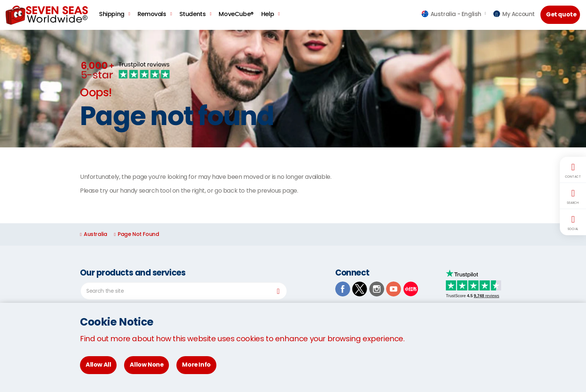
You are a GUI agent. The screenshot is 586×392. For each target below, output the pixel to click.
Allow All (98, 365)
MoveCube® (236, 14)
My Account (514, 14)
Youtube (394, 289)
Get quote (561, 14)
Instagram (377, 289)
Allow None (146, 365)
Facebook (343, 289)
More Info (196, 365)
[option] (293, 89)
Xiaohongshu (411, 289)
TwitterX (360, 289)
